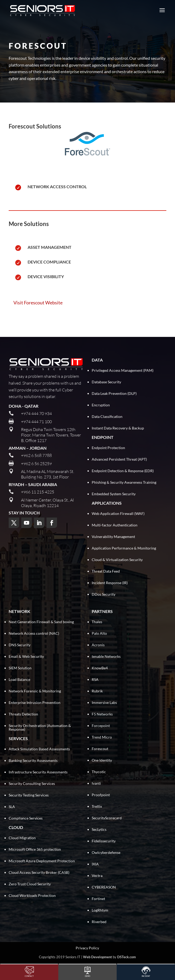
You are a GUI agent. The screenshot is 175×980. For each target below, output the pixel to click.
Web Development (97, 957)
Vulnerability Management (113, 537)
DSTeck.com (127, 957)
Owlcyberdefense (106, 852)
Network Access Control (57, 187)
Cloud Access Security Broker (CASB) (39, 872)
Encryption (101, 405)
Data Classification (107, 416)
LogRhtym (100, 910)
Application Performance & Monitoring (124, 548)
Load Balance (19, 679)
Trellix (97, 806)
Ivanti (96, 783)
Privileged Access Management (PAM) (123, 370)
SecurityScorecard (107, 818)
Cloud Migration (22, 838)
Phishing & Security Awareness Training (124, 482)
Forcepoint (101, 726)
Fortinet (98, 899)
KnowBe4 (100, 668)
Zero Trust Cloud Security (30, 884)
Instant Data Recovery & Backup (118, 428)
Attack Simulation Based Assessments (39, 749)
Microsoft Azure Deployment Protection (42, 861)
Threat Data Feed (106, 571)
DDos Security (104, 594)
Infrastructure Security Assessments (38, 772)
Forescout (100, 749)
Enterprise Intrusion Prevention (35, 702)
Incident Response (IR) (110, 583)
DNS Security (20, 645)
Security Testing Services (29, 795)
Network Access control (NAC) (34, 633)
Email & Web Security (26, 656)
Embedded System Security (114, 494)
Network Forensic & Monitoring (35, 691)
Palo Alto (99, 633)
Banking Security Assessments (33, 760)
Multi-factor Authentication (115, 525)
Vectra (97, 876)
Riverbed (99, 922)
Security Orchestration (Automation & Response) (40, 727)
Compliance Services (26, 818)
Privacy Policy (87, 948)
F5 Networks (102, 714)
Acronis (98, 645)
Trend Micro (102, 737)
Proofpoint (101, 795)
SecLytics (99, 829)
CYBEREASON (104, 887)
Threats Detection (23, 714)
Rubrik (97, 691)
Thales (97, 622)
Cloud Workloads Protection (32, 895)
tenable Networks (106, 656)
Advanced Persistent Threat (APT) (119, 459)
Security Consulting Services (32, 784)
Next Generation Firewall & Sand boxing (41, 622)
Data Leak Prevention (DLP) (114, 393)
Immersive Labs (104, 702)
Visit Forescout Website (38, 303)
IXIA (95, 864)
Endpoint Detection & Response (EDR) (123, 471)
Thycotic (99, 772)
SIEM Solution (20, 668)
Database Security (106, 382)
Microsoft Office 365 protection (35, 849)
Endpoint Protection (108, 448)
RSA (95, 679)
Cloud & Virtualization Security (117, 560)
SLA (12, 807)
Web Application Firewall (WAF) (118, 513)
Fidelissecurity (104, 841)
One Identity (102, 760)
